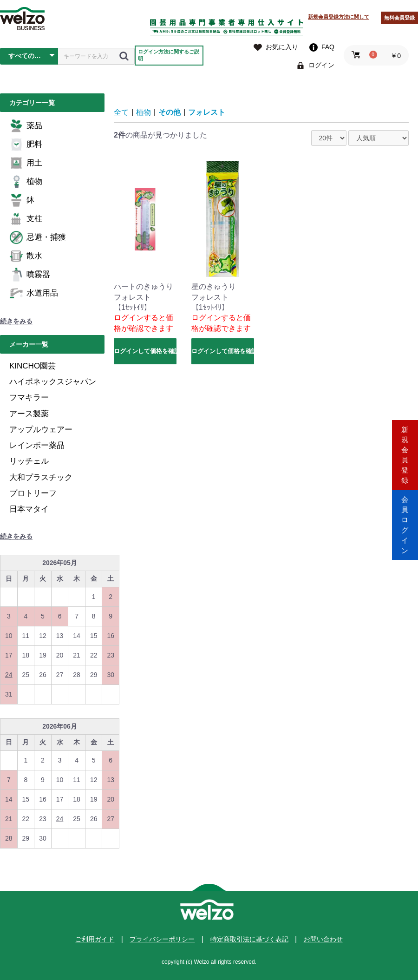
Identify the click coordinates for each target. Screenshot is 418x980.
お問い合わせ (323, 939)
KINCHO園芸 (33, 366)
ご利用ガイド (95, 939)
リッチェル (29, 461)
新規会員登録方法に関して (339, 17)
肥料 (26, 145)
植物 (26, 182)
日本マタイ (29, 509)
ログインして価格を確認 (145, 351)
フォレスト (207, 112)
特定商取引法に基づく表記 (249, 939)
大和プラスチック (41, 477)
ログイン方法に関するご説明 (169, 55)
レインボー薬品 (37, 445)
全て (121, 112)
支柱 (26, 219)
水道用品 (34, 293)
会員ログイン (405, 529)
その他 (170, 112)
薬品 (26, 126)
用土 (26, 163)
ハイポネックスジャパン (53, 382)
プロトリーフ (33, 493)
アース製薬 (29, 414)
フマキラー (29, 398)
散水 (26, 256)
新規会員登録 (405, 451)
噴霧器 (30, 275)
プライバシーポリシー (162, 939)
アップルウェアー (41, 430)
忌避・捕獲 (38, 237)
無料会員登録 (399, 18)
